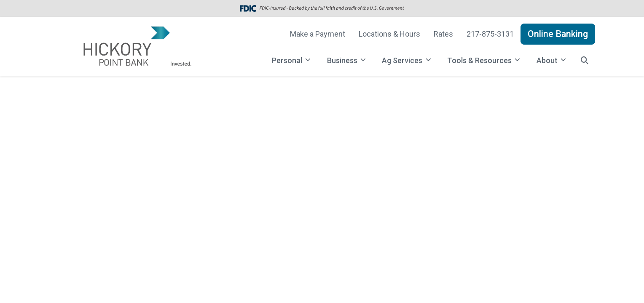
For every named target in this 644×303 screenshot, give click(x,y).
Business (343, 60)
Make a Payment (318, 34)
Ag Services (403, 60)
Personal (288, 60)
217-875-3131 (490, 34)
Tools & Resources (480, 60)
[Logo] (137, 47)
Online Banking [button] (558, 34)
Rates (443, 34)
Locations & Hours (389, 34)
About (548, 60)
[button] (585, 60)
